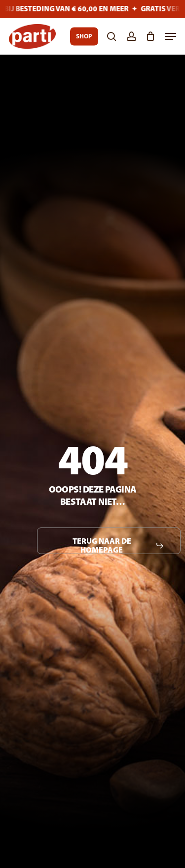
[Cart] (151, 36)
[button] (171, 36)
